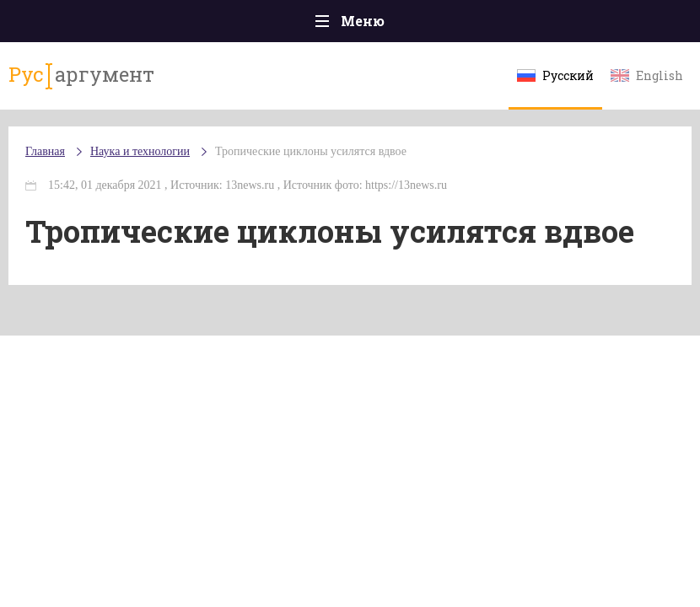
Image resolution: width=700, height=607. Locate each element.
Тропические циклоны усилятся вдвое (311, 151)
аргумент (81, 75)
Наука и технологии (140, 151)
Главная (45, 151)
